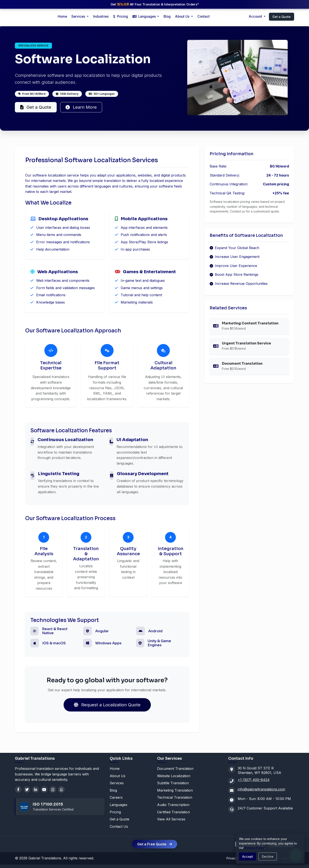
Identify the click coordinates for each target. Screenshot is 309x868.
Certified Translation (173, 812)
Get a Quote (282, 17)
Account (256, 16)
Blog (167, 16)
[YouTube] (44, 789)
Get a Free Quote (155, 844)
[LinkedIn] (36, 789)
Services (117, 783)
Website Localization (174, 776)
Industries (101, 16)
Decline (268, 856)
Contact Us (119, 826)
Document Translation (175, 769)
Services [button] (79, 16)
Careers (116, 797)
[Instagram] (53, 789)
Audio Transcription (173, 805)
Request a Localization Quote (107, 705)
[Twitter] (27, 789)
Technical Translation (175, 797)
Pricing (121, 16)
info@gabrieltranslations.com (261, 789)
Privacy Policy (254, 848)
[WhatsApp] (61, 789)
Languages (119, 805)
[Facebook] (18, 789)
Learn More (81, 107)
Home (62, 16)
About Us (183, 16)
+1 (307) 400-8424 (254, 780)
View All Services (171, 819)
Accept (248, 856)
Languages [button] (145, 16)
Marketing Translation (175, 790)
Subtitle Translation (173, 783)
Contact (204, 16)
